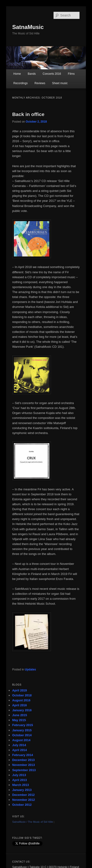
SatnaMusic (28, 27)
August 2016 (21, 700)
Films (71, 74)
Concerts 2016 (52, 74)
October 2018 (22, 695)
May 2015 (19, 720)
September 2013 (24, 770)
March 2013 (21, 785)
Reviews (40, 83)
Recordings (20, 83)
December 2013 (23, 760)
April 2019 (20, 690)
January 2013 (22, 790)
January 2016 (22, 710)
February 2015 (23, 725)
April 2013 (20, 780)
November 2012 (24, 800)
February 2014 (23, 755)
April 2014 (20, 750)
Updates (30, 670)
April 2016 (20, 705)
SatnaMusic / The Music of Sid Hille (33, 822)
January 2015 (22, 730)
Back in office (28, 114)
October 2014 (22, 735)
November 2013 (24, 765)
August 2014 (21, 740)
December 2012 (23, 795)
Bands (32, 74)
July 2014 (19, 745)
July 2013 (19, 775)
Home (17, 74)
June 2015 (20, 715)
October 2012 (22, 805)
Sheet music (60, 83)
